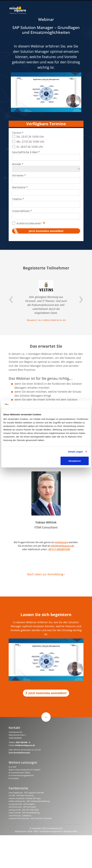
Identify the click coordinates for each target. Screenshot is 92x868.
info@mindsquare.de (62, 546)
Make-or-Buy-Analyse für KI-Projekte (25, 770)
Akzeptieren (75, 461)
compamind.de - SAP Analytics (22, 804)
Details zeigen (75, 451)
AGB (30, 831)
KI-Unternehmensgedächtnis (21, 775)
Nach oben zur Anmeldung (46, 574)
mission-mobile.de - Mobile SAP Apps (25, 798)
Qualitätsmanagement (51, 831)
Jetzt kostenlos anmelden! (46, 693)
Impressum (20, 831)
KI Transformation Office (19, 773)
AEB (36, 831)
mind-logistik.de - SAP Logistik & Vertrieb (26, 793)
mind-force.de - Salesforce (20, 816)
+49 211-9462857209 (59, 549)
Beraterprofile (70, 831)
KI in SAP (12, 767)
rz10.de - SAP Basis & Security (21, 795)
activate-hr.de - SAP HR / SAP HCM (24, 810)
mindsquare (61, 542)
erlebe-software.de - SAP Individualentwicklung (29, 801)
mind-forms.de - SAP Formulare (22, 807)
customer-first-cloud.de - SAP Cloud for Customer (30, 818)
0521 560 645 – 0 (23, 742)
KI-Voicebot (14, 778)
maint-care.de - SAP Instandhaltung (24, 813)
